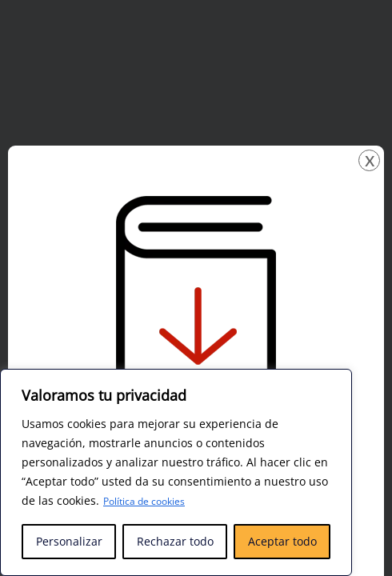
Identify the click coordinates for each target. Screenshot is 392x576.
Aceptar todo (282, 541)
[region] (176, 473)
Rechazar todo (175, 541)
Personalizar (69, 541)
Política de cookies (152, 501)
